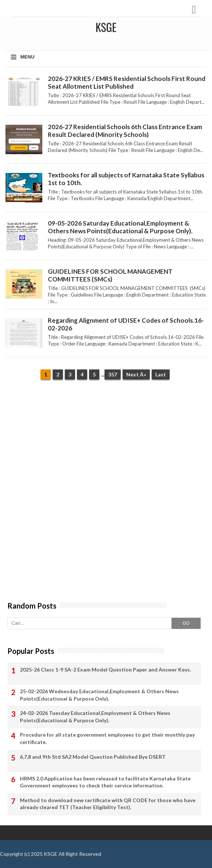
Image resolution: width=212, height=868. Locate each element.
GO (186, 623)
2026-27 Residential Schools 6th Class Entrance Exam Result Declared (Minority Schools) (125, 131)
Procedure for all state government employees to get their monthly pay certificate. (107, 738)
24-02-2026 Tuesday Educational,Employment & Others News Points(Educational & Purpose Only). (95, 717)
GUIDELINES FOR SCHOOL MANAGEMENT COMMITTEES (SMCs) (110, 275)
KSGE (51, 854)
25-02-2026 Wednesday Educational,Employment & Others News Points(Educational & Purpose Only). (99, 695)
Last (161, 374)
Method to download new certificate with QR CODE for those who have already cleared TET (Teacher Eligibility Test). (108, 804)
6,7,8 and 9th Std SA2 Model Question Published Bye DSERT (93, 757)
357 (113, 374)
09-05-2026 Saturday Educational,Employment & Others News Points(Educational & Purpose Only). (120, 227)
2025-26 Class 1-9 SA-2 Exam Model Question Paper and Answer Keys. (105, 669)
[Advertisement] (106, 443)
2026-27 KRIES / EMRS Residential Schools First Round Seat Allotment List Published (127, 82)
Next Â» (136, 374)
